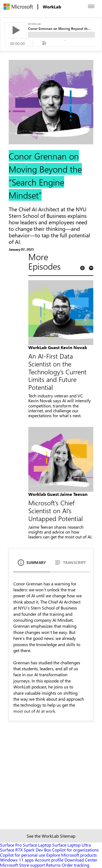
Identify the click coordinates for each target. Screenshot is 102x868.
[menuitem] (18, 7)
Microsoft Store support (22, 865)
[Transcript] (70, 565)
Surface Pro (11, 845)
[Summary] (32, 565)
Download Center (81, 860)
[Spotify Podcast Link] (91, 268)
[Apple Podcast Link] (82, 268)
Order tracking (75, 865)
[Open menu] (91, 7)
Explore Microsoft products (72, 855)
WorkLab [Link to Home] (52, 7)
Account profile (49, 860)
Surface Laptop (37, 845)
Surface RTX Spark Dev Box (25, 850)
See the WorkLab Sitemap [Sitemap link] (51, 836)
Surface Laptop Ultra (72, 845)
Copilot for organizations (75, 850)
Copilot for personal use (23, 855)
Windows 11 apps (17, 860)
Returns (53, 865)
